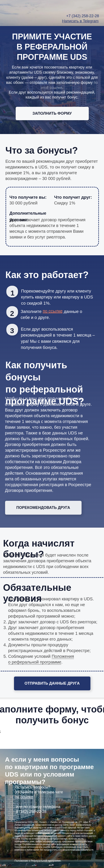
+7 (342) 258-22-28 (83, 16)
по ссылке (24, 797)
